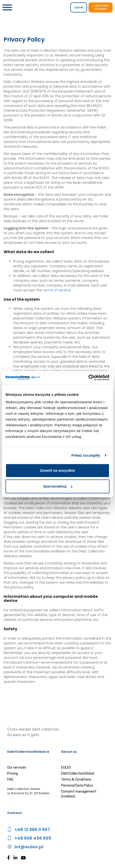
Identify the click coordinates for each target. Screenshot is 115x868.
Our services (17, 767)
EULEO (66, 767)
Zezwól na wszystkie (57, 470)
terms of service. (57, 290)
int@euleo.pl (29, 847)
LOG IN (79, 8)
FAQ (10, 779)
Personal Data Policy (77, 785)
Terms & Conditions (76, 779)
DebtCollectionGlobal (78, 773)
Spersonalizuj (58, 486)
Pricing (13, 773)
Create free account (101, 7)
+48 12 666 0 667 (32, 829)
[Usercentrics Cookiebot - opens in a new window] (88, 378)
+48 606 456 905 (33, 838)
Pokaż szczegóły (86, 455)
